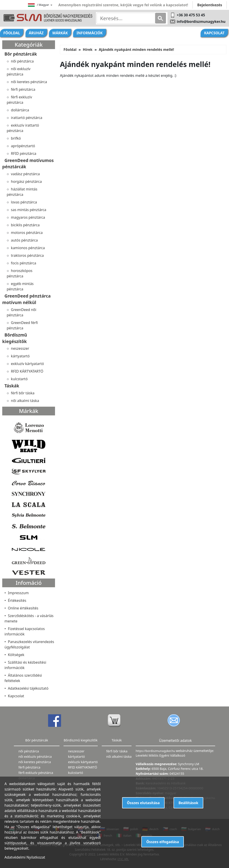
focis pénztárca (24, 263)
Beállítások (188, 803)
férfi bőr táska (23, 393)
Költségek (16, 655)
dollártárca (20, 110)
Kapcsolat (214, 33)
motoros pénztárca (27, 233)
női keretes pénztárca (29, 82)
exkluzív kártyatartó (28, 364)
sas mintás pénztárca (29, 210)
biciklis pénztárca (25, 225)
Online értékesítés (23, 608)
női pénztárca (22, 61)
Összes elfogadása (163, 842)
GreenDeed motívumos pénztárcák (28, 164)
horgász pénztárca (26, 181)
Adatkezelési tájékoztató (28, 688)
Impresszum (18, 593)
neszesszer (20, 348)
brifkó (16, 138)
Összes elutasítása (143, 803)
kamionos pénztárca (28, 248)
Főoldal (12, 33)
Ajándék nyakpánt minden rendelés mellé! (137, 50)
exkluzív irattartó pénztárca (23, 128)
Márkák (60, 33)
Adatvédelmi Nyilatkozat (25, 857)
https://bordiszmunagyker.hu (156, 751)
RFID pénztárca (24, 153)
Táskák (12, 386)
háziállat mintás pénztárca (22, 192)
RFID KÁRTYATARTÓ (27, 371)
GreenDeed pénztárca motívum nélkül (26, 299)
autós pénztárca (24, 240)
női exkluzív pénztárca (19, 71)
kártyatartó (20, 356)
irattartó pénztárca (27, 118)
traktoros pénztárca (27, 255)
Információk (90, 33)
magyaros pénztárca (28, 217)
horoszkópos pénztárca (20, 273)
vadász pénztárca (25, 174)
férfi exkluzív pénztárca (19, 100)
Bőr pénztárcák (21, 54)
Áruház (36, 33)
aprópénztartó (23, 146)
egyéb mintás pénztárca (20, 286)
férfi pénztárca (23, 89)
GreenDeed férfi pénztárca (22, 325)
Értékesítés (17, 600)
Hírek (88, 50)
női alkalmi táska (25, 401)
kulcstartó (19, 379)
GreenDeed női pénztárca (21, 312)
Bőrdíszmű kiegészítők (15, 338)
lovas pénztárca (24, 202)
